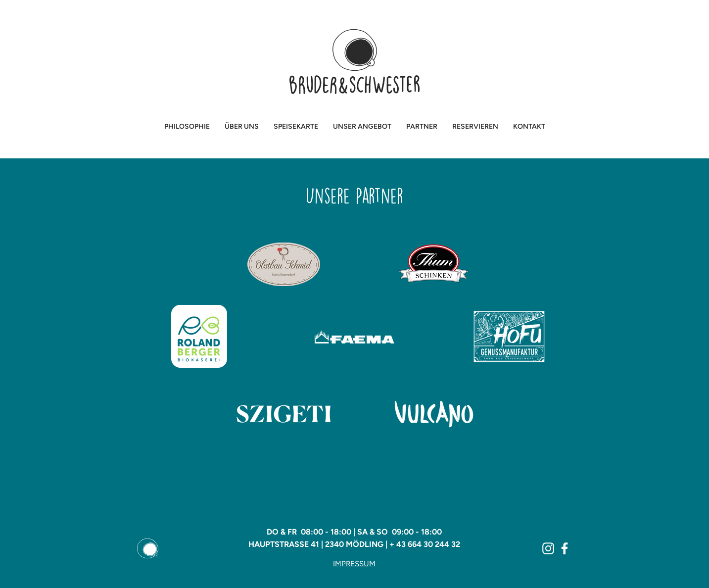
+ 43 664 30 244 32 (425, 544)
